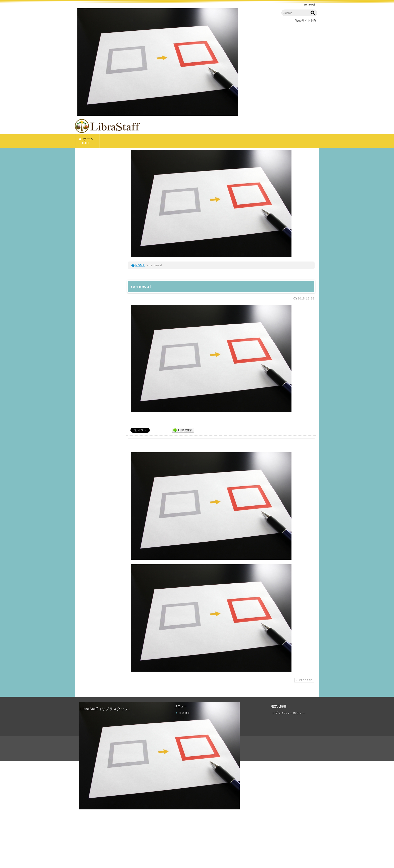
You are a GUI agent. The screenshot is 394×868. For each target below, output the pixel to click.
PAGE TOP (304, 680)
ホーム (89, 141)
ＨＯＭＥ (183, 713)
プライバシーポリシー (288, 713)
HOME (138, 265)
